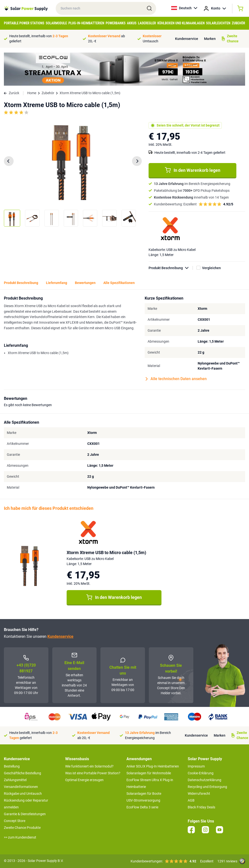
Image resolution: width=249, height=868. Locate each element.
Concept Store (15, 821)
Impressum (196, 766)
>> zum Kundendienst (20, 837)
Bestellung (12, 766)
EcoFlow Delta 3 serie (142, 807)
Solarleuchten (218, 23)
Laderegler (147, 23)
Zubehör (238, 23)
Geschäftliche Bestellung (22, 773)
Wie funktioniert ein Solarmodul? (89, 766)
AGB (191, 800)
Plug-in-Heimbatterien (86, 23)
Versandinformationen (21, 787)
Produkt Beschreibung (171, 268)
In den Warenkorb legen (193, 170)
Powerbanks (116, 23)
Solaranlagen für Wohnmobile (149, 773)
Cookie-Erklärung (201, 773)
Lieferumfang (57, 283)
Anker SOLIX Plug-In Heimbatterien (153, 766)
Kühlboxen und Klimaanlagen (181, 23)
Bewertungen (85, 283)
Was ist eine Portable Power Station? (93, 773)
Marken (210, 39)
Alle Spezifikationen (119, 283)
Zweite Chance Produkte (22, 828)
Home (32, 93)
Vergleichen (211, 268)
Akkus (132, 23)
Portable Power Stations (24, 23)
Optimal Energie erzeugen (84, 780)
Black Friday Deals (201, 807)
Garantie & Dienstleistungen (25, 814)
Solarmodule (56, 23)
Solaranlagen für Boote (144, 794)
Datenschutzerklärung (205, 780)
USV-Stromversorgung (143, 800)
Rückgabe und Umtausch (23, 794)
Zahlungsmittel (15, 780)
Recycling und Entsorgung (207, 787)
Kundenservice (187, 39)
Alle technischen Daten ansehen (176, 379)
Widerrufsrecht (199, 794)
